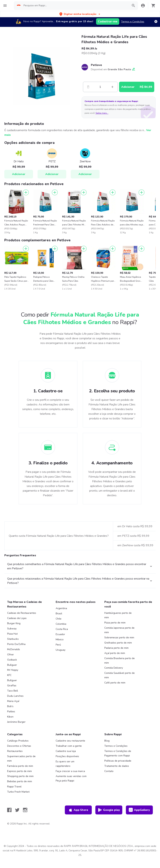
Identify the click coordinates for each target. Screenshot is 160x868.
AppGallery (139, 810)
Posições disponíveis (67, 756)
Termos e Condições (133, 22)
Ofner (11, 655)
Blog (107, 741)
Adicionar (19, 174)
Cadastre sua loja (66, 751)
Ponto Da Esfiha (16, 644)
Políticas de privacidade (118, 761)
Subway (12, 629)
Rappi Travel (14, 787)
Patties (11, 712)
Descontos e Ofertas (19, 746)
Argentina (61, 608)
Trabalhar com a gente (69, 746)
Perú (58, 645)
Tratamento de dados (117, 766)
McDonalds (14, 649)
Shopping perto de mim (20, 776)
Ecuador (60, 634)
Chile (59, 619)
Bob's (10, 706)
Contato (109, 771)
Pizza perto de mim (115, 623)
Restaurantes (15, 751)
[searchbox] (75, 6)
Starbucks (13, 639)
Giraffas (12, 686)
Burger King (14, 623)
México (60, 639)
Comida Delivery (114, 668)
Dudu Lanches (15, 696)
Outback (12, 660)
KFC (9, 675)
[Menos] (88, 87)
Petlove (96, 65)
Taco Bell (13, 691)
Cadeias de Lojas (17, 618)
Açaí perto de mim (115, 653)
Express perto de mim (19, 771)
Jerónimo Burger (16, 722)
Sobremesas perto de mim (119, 638)
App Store (78, 810)
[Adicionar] (26, 192)
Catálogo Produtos (18, 741)
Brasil (59, 614)
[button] (80, 14)
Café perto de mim (115, 683)
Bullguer (12, 665)
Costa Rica (62, 629)
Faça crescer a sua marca (70, 771)
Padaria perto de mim (116, 648)
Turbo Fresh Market (18, 792)
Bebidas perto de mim (20, 781)
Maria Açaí (13, 701)
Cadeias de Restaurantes (22, 613)
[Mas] (112, 87)
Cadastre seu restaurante (70, 741)
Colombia (61, 624)
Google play (109, 810)
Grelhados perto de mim (118, 643)
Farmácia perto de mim (20, 766)
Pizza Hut (12, 634)
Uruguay (61, 650)
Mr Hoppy (13, 670)
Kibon (10, 717)
